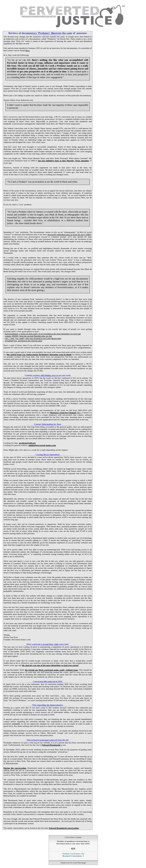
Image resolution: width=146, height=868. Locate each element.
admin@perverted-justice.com (42, 445)
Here (28, 50)
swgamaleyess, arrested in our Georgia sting (24, 341)
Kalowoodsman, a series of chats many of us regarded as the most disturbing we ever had (43, 334)
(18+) (66, 413)
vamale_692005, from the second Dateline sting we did (28, 336)
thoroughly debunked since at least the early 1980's (69, 234)
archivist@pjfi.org (27, 443)
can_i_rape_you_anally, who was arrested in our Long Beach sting (33, 338)
